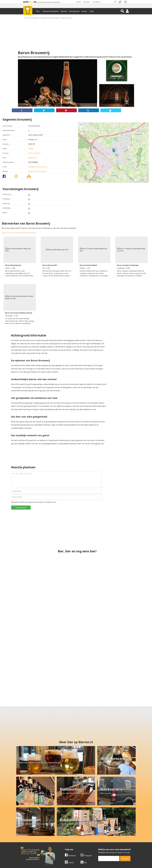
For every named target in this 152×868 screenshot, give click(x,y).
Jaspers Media (87, 863)
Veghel (64, 18)
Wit (44, 268)
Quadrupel (121, 268)
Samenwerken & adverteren (32, 844)
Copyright (98, 839)
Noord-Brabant (34, 153)
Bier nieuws (62, 842)
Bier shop (61, 844)
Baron (70, 18)
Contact (78, 2)
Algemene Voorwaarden (104, 837)
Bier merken (62, 837)
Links (97, 842)
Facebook (70, 818)
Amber (8, 268)
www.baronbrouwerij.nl (38, 171)
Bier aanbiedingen (65, 839)
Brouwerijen (74, 11)
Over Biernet (96, 2)
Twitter (69, 825)
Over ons (24, 837)
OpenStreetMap (138, 182)
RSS (84, 825)
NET (31, 2)
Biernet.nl (63, 863)
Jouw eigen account (102, 844)
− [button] (81, 128)
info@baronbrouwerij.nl (38, 167)
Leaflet (130, 182)
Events (84, 11)
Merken (64, 11)
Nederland (44, 18)
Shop (92, 11)
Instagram (86, 818)
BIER (26, 2)
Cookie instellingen (28, 846)
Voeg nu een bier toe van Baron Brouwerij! (19, 233)
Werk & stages (26, 842)
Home (26, 18)
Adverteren (87, 2)
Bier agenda (62, 846)
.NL (35, 2)
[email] (109, 821)
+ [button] (81, 125)
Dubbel (82, 268)
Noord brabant (54, 18)
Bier (38, 11)
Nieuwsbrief (99, 846)
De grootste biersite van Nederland (49, 2)
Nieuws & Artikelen (51, 11)
